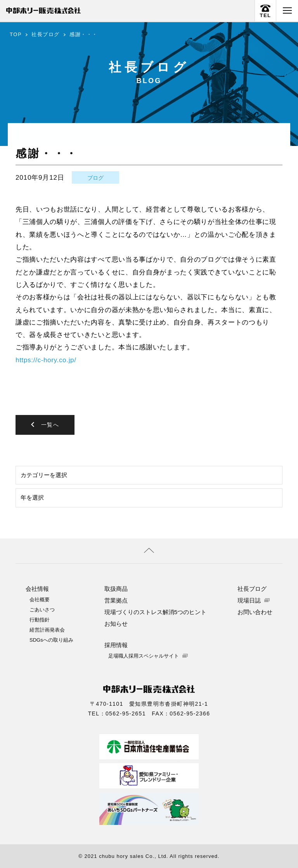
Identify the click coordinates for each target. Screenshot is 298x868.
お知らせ (116, 623)
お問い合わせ (255, 612)
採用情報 (116, 645)
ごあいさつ (42, 609)
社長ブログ (46, 34)
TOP (16, 34)
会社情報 (37, 588)
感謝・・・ (84, 34)
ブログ (95, 178)
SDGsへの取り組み (51, 640)
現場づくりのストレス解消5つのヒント (155, 612)
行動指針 (40, 619)
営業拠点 (116, 600)
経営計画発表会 (47, 629)
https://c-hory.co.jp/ (46, 360)
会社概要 (40, 599)
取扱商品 (116, 588)
